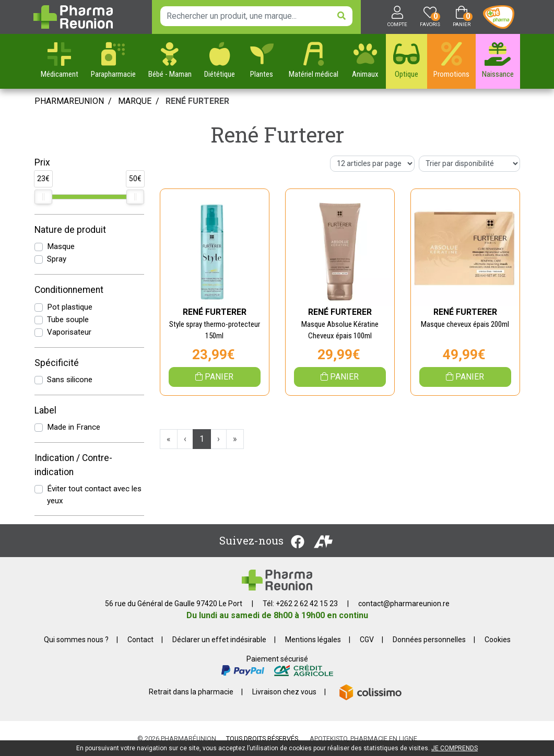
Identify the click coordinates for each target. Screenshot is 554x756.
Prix (42, 162)
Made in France (74, 427)
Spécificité (57, 363)
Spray (57, 259)
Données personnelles (429, 640)
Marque (135, 101)
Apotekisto (363, 739)
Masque (61, 246)
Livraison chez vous (284, 692)
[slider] (43, 197)
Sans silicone (70, 380)
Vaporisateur (69, 332)
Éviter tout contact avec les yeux (94, 495)
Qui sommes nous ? (76, 640)
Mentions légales (313, 640)
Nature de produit (70, 230)
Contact (140, 640)
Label (45, 410)
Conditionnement (69, 290)
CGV (367, 640)
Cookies (498, 640)
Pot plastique (70, 307)
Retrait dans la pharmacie (191, 692)
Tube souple (68, 320)
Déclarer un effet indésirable (219, 640)
